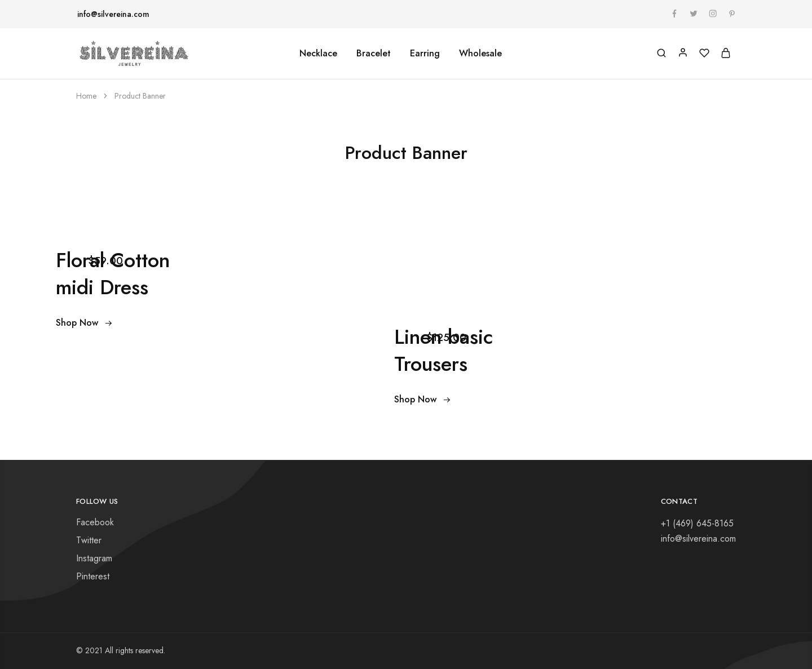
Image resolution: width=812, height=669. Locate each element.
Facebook (95, 522)
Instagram (94, 558)
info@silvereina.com (113, 14)
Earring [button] (425, 54)
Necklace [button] (318, 54)
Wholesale (480, 54)
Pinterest (93, 576)
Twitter (89, 540)
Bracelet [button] (374, 54)
